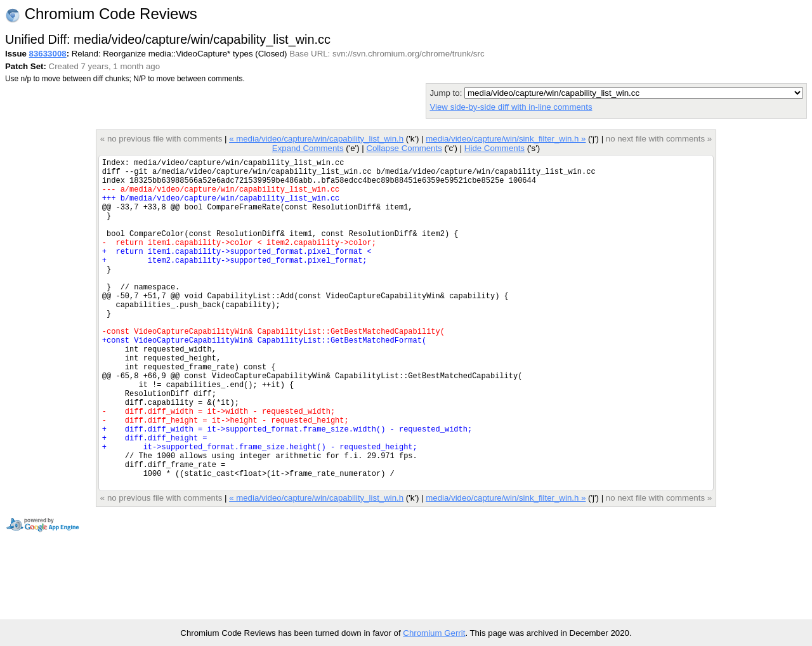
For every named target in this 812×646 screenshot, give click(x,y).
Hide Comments (494, 148)
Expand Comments (308, 148)
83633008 (48, 54)
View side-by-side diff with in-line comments (511, 107)
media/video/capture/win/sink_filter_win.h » (506, 139)
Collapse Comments (404, 148)
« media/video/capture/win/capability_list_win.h (316, 139)
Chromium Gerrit (434, 633)
